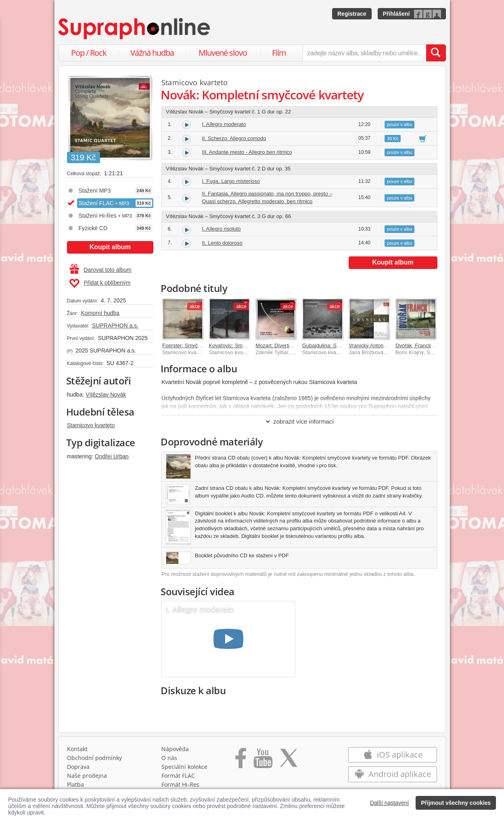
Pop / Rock (89, 53)
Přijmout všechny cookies (456, 803)
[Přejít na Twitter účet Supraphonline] (289, 761)
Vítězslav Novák (106, 395)
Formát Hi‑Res (180, 784)
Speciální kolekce (184, 767)
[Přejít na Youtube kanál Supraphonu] (263, 761)
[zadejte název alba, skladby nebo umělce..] (364, 53)
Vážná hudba (152, 53)
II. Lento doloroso (222, 243)
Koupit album (110, 247)
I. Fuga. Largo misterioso (231, 181)
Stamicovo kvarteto (91, 425)
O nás (169, 758)
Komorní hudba (100, 313)
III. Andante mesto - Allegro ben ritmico (247, 152)
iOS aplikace (393, 755)
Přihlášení (396, 14)
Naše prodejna (87, 776)
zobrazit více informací (299, 421)
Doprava (78, 767)
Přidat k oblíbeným (100, 283)
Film (279, 53)
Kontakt (77, 749)
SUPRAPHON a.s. (115, 325)
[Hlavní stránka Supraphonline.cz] (135, 29)
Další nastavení (390, 803)
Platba (75, 784)
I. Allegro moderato (224, 124)
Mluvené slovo (223, 53)
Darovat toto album (101, 270)
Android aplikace (393, 774)
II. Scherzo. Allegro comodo (234, 138)
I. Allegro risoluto (222, 229)
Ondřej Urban (112, 456)
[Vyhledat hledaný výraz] (436, 53)
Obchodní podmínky (94, 758)
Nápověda (175, 749)
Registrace (352, 14)
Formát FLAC (178, 776)
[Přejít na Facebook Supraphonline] (241, 761)
